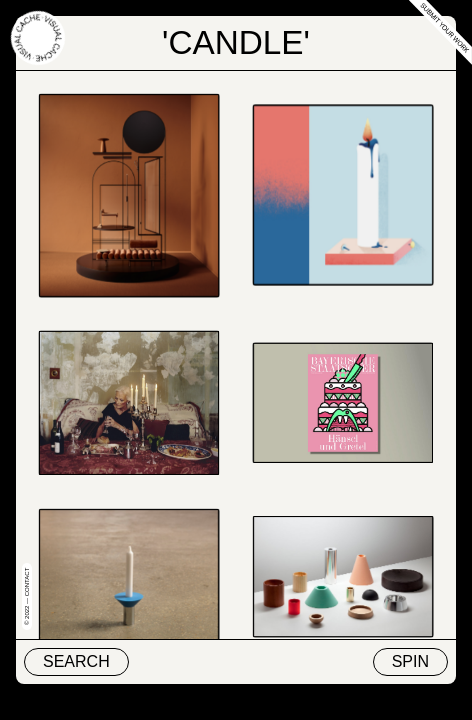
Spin (410, 661)
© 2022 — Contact (27, 596)
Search (76, 661)
